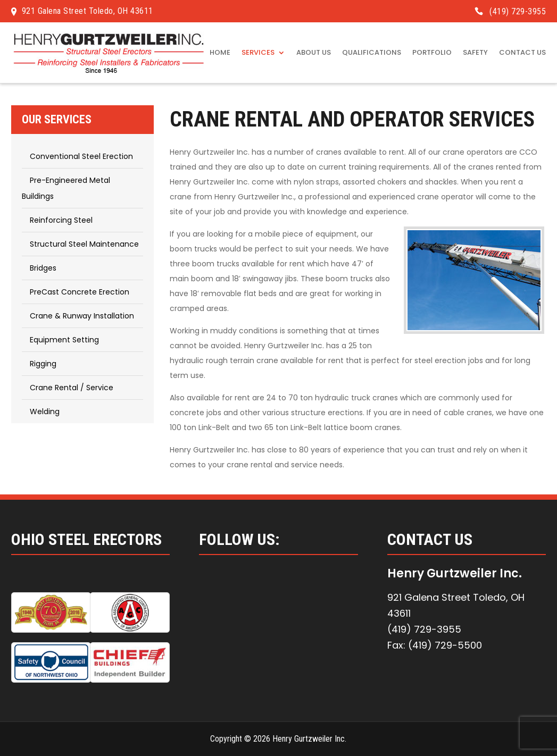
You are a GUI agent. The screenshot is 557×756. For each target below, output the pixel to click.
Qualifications (372, 53)
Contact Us (522, 53)
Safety (475, 53)
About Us (314, 53)
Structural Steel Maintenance (84, 244)
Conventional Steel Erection (81, 156)
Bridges (43, 268)
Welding (45, 411)
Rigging (43, 364)
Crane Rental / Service (72, 388)
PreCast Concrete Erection (80, 292)
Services (258, 53)
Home (220, 53)
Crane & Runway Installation (82, 316)
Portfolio (432, 53)
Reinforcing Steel (61, 220)
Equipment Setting (64, 340)
